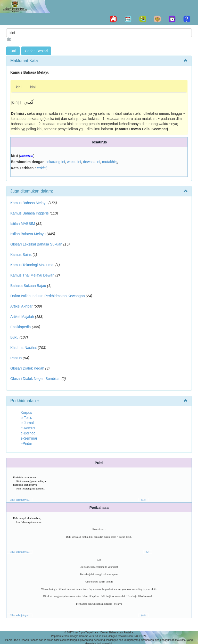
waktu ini (74, 162)
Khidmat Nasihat (24, 348)
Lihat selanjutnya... (20, 500)
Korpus (26, 412)
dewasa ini (92, 162)
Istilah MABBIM (23, 224)
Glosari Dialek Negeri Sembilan (35, 379)
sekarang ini (55, 162)
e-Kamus (28, 428)
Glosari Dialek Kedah (27, 368)
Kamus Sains (21, 255)
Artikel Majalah (22, 317)
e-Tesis (26, 418)
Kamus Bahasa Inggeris (30, 213)
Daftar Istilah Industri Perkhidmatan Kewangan (48, 296)
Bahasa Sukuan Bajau (28, 286)
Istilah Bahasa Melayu (28, 234)
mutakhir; (110, 162)
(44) (143, 615)
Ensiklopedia (20, 327)
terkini (42, 168)
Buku (14, 337)
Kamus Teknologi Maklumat (32, 265)
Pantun (16, 358)
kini (19, 87)
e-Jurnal (27, 423)
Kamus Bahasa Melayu (29, 203)
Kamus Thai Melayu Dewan (32, 275)
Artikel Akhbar (21, 306)
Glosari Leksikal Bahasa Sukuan (36, 244)
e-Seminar (29, 438)
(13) (143, 500)
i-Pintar (26, 443)
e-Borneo (28, 433)
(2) (148, 552)
